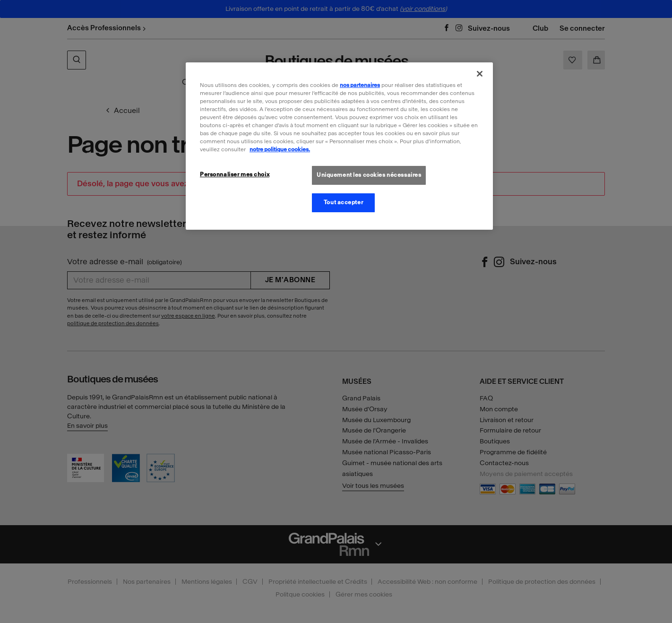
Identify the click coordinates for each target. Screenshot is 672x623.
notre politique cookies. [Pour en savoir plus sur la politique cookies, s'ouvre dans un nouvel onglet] (280, 149)
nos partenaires (360, 85)
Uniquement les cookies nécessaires (369, 175)
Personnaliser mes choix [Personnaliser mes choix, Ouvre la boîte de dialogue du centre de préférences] (235, 174)
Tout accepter (343, 202)
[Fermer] (480, 74)
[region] (339, 146)
